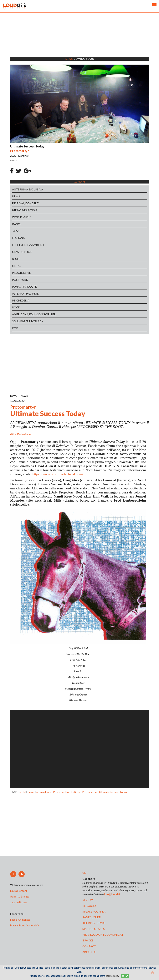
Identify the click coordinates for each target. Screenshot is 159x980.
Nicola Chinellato (20, 920)
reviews (88, 900)
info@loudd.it (112, 894)
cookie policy (112, 976)
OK (125, 976)
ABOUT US (89, 952)
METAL (17, 266)
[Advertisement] (79, 40)
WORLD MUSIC (22, 217)
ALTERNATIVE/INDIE (25, 293)
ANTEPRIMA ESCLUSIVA (28, 189)
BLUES (16, 259)
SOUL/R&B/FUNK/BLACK (28, 321)
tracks (88, 940)
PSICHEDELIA (21, 300)
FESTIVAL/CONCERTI (26, 203)
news (31, 792)
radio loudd (92, 917)
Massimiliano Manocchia (25, 925)
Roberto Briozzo (20, 896)
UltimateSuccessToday (113, 792)
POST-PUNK (20, 280)
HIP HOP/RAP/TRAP (25, 210)
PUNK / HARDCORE (24, 287)
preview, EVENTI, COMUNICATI (103, 935)
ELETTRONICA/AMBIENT (28, 245)
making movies (94, 929)
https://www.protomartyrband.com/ (58, 474)
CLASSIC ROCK (22, 252)
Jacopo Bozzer (19, 902)
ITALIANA (18, 238)
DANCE (17, 224)
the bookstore (94, 923)
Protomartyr (90, 792)
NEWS (16, 196)
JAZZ (15, 231)
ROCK (16, 307)
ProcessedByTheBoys (67, 792)
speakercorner (94, 911)
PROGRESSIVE (21, 273)
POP (15, 328)
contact (89, 946)
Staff (85, 873)
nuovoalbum (44, 792)
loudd (22, 792)
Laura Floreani (19, 891)
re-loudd (89, 906)
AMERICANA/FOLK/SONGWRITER (34, 314)
